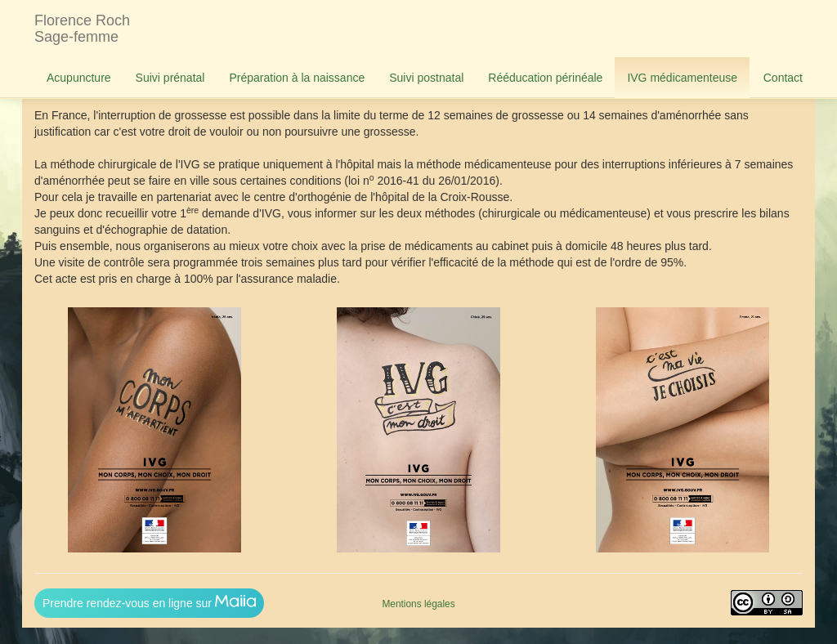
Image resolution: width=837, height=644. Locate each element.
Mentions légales (418, 604)
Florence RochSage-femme (82, 29)
